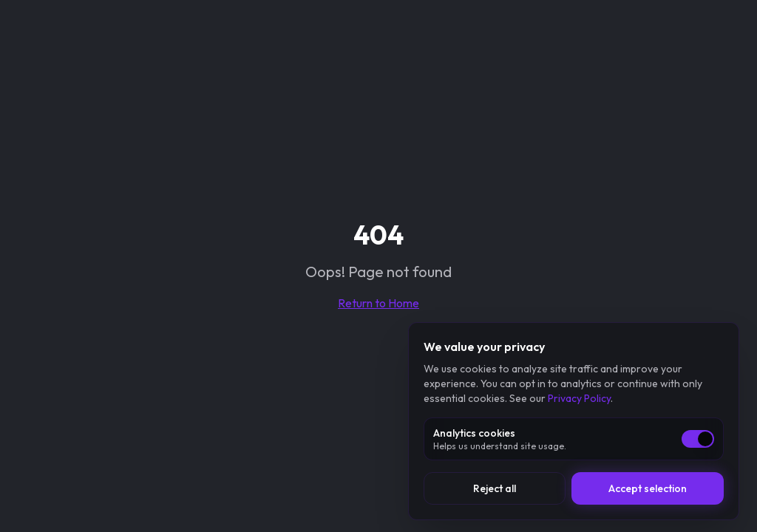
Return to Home (378, 303)
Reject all (495, 488)
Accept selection (648, 488)
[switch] (698, 439)
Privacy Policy (579, 398)
